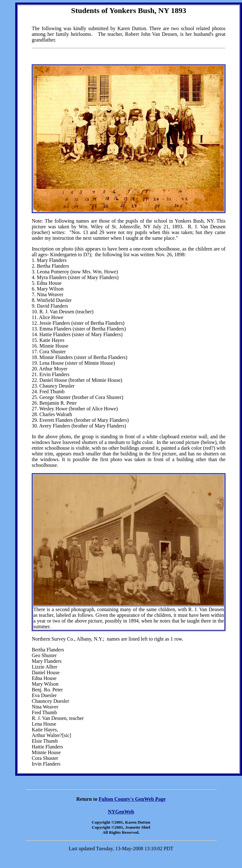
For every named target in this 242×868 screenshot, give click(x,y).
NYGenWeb (121, 812)
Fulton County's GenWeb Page (132, 799)
